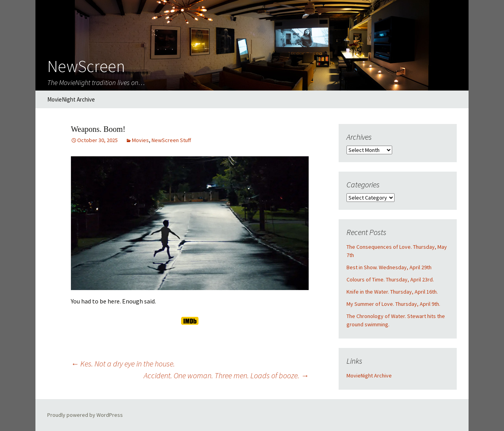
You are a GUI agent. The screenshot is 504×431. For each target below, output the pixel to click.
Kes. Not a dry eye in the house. (123, 363)
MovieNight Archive (71, 99)
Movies (140, 140)
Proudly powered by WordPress (85, 415)
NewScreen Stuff (171, 140)
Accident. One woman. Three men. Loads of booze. (226, 375)
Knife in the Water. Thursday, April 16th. (392, 292)
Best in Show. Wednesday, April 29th (389, 267)
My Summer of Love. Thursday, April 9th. (393, 304)
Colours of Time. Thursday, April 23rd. (390, 279)
